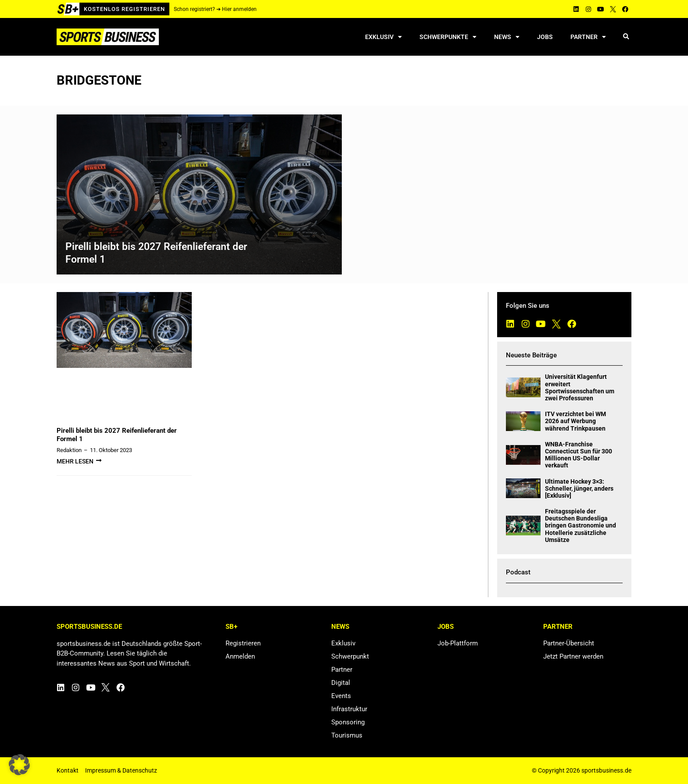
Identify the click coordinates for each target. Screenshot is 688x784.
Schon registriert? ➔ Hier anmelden (215, 9)
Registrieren (243, 643)
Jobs (545, 37)
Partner (588, 37)
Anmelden (240, 656)
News (507, 37)
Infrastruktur (349, 709)
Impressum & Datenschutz (121, 770)
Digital (341, 683)
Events (341, 696)
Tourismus (347, 735)
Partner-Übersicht (569, 643)
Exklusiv (383, 37)
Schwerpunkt (350, 656)
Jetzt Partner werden (573, 656)
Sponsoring (348, 722)
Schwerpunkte (448, 37)
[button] (626, 37)
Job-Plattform (458, 643)
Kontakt (68, 770)
